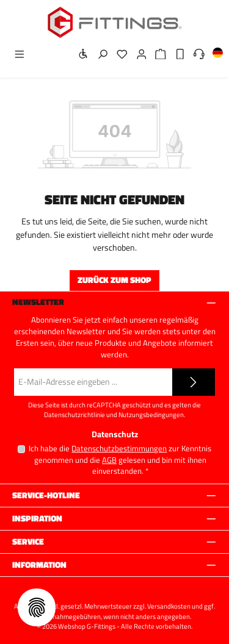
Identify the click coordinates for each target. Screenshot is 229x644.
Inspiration (37, 519)
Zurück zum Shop (114, 280)
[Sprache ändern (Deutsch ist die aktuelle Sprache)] (214, 55)
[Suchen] (99, 55)
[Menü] (16, 55)
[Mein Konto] (138, 55)
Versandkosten (169, 606)
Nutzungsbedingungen (151, 415)
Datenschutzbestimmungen (119, 449)
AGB (109, 460)
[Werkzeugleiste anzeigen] (80, 55)
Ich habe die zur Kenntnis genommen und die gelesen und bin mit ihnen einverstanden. (120, 460)
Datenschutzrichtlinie (75, 415)
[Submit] (194, 382)
